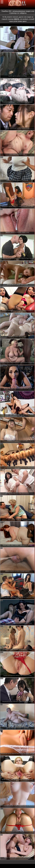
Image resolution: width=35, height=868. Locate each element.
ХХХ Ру (17, 19)
